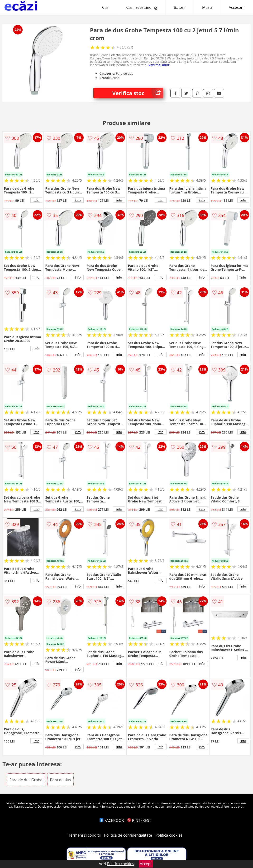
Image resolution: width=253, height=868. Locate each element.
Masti (207, 7)
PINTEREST (139, 820)
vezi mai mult (159, 65)
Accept (146, 864)
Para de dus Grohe (26, 780)
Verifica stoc (138, 93)
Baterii (180, 7)
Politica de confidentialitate (128, 835)
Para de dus (61, 780)
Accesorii (237, 7)
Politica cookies (169, 835)
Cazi (106, 7)
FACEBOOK (112, 820)
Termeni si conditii (84, 835)
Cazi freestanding (142, 7)
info (36, 200)
